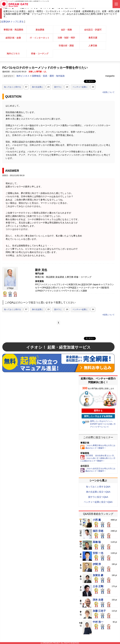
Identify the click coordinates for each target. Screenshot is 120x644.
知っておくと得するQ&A (98, 487)
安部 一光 (98, 553)
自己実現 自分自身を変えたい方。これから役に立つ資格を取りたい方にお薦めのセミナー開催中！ (98, 458)
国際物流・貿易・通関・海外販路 (48, 76)
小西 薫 (97, 520)
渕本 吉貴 (98, 600)
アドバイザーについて (99, 427)
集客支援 (93, 38)
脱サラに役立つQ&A (98, 497)
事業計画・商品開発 (13, 30)
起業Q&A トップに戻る (13, 22)
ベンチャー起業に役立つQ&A (98, 502)
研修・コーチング (40, 54)
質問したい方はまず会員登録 (98, 416)
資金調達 (40, 30)
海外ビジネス (13, 54)
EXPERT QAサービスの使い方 (103, 424)
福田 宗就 (98, 531)
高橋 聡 (97, 542)
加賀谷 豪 (98, 575)
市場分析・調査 (66, 46)
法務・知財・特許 (66, 38)
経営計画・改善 (13, 38)
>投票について (108, 92)
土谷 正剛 (98, 586)
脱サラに (58, 87)
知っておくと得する (12, 87)
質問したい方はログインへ (101, 421)
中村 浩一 (98, 622)
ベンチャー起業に (80, 87)
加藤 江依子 (99, 611)
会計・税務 (66, 30)
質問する (98, 411)
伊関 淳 (97, 564)
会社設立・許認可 (93, 30)
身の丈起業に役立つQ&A (98, 492)
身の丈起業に (38, 87)
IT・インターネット (40, 38)
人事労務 (93, 46)
